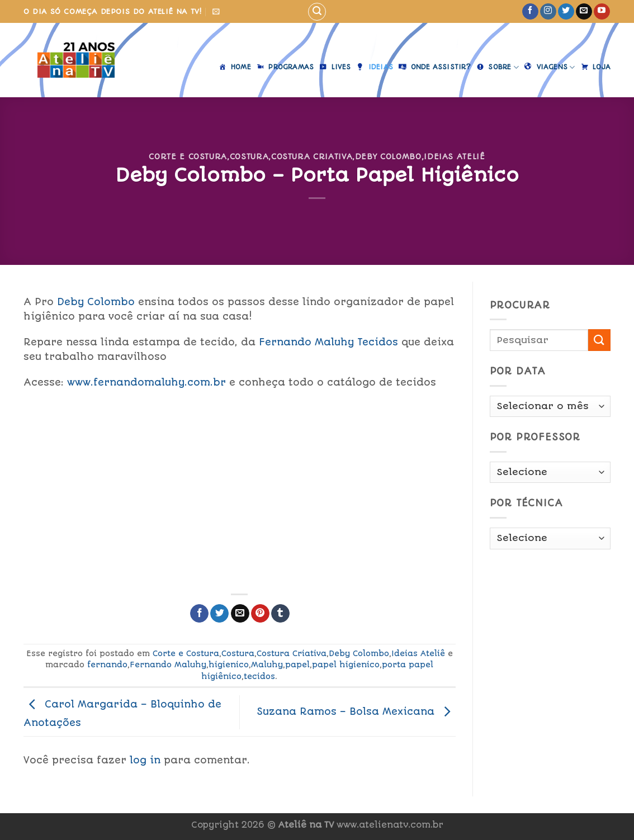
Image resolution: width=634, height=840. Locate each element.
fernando (107, 665)
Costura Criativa (312, 156)
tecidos (259, 676)
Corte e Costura (188, 156)
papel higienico (346, 665)
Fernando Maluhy (168, 665)
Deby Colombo (388, 156)
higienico (229, 665)
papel (297, 665)
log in (145, 760)
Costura (249, 156)
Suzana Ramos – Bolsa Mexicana (356, 711)
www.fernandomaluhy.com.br (146, 382)
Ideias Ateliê (454, 156)
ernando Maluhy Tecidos (328, 342)
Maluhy (267, 665)
